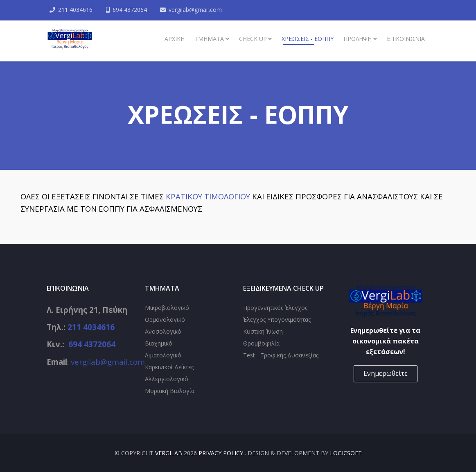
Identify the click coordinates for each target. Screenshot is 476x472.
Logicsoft (346, 453)
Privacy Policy (222, 453)
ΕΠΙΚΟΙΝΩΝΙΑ (406, 39)
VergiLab (169, 453)
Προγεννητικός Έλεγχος (275, 308)
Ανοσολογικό (163, 331)
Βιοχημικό (159, 343)
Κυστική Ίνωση (263, 331)
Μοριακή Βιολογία (170, 391)
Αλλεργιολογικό (167, 379)
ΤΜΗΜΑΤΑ (209, 39)
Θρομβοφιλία (261, 343)
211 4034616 (76, 10)
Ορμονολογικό (165, 320)
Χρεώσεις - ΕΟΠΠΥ (308, 39)
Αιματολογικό (163, 355)
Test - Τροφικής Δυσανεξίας (281, 355)
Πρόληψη (358, 39)
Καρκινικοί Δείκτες (169, 367)
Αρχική (175, 39)
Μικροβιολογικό (167, 308)
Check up (253, 39)
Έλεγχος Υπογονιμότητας (277, 320)
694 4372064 (130, 10)
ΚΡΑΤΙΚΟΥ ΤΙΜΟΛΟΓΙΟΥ (208, 196)
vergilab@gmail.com (196, 10)
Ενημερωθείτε (386, 373)
